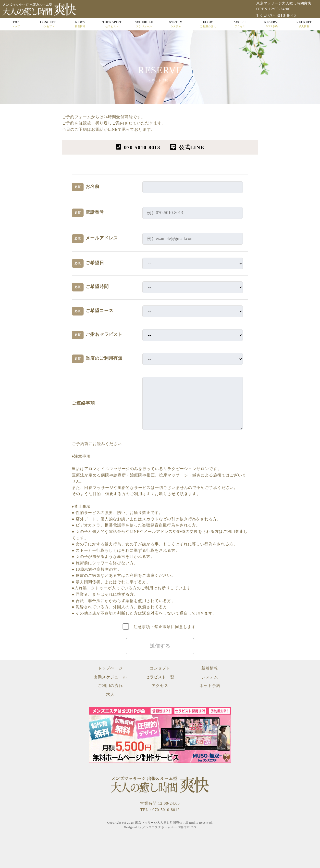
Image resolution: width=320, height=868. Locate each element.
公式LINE (192, 147)
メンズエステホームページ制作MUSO (169, 827)
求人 (110, 694)
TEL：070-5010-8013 (160, 810)
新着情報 (210, 668)
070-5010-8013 (142, 147)
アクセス (160, 686)
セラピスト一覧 (160, 677)
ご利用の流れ (110, 686)
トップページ (110, 668)
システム (210, 677)
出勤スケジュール (110, 677)
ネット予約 (210, 686)
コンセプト (160, 668)
